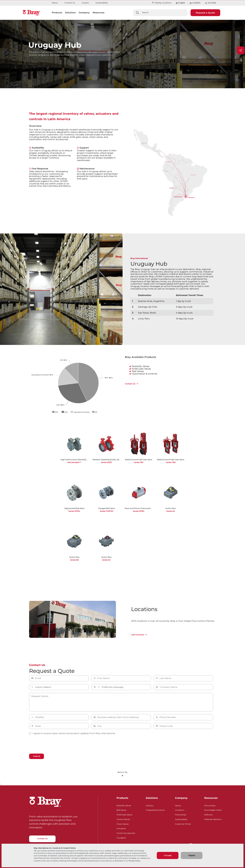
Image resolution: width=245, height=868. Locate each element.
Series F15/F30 (106, 511)
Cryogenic (121, 837)
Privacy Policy (134, 861)
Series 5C (106, 560)
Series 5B (74, 560)
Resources (211, 798)
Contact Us (70, 3)
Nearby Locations (162, 3)
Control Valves (123, 819)
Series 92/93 (139, 511)
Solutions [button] (70, 13)
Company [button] (84, 13)
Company (181, 798)
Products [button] (57, 13)
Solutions (152, 798)
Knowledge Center (213, 810)
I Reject (192, 855)
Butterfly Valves (124, 805)
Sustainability (102, 3)
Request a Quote (205, 13)
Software (208, 814)
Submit (37, 756)
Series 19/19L (74, 511)
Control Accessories (126, 833)
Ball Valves (121, 810)
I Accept (168, 855)
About (55, 3)
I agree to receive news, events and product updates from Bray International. (72, 733)
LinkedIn (195, 3)
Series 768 (171, 462)
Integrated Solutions (155, 810)
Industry (150, 805)
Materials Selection (213, 819)
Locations (180, 810)
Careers (85, 3)
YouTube (210, 3)
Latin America (138, 635)
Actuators (121, 828)
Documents (210, 805)
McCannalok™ (74, 462)
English (182, 3)
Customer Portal (183, 824)
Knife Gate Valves (124, 814)
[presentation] (53, 745)
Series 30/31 (106, 462)
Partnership (181, 814)
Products (122, 798)
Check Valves (123, 824)
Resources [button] (99, 13)
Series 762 (139, 462)
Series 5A (171, 511)
